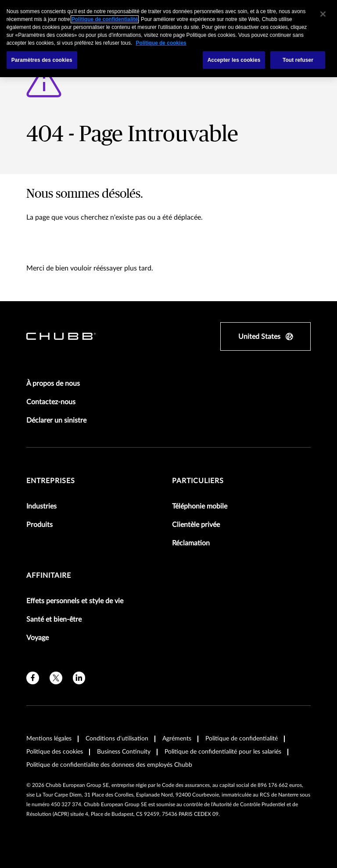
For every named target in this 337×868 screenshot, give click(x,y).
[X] (56, 678)
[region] (168, 39)
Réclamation (191, 543)
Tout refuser (298, 60)
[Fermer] (323, 14)
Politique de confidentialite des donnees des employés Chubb (109, 765)
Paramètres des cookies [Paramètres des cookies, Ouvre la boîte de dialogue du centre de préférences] (42, 60)
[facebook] (33, 678)
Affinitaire (49, 576)
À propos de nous (53, 384)
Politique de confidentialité (242, 739)
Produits (39, 525)
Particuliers (198, 481)
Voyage (38, 638)
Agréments (177, 739)
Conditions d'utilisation (117, 739)
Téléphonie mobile (200, 506)
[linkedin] (79, 678)
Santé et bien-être (54, 619)
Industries (41, 506)
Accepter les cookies (234, 60)
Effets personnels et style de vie (75, 601)
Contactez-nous (51, 402)
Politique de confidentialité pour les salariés (223, 752)
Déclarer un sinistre (56, 420)
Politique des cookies (55, 752)
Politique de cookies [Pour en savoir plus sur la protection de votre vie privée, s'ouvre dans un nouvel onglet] (161, 43)
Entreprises (51, 481)
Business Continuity (124, 752)
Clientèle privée (196, 525)
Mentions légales (49, 739)
